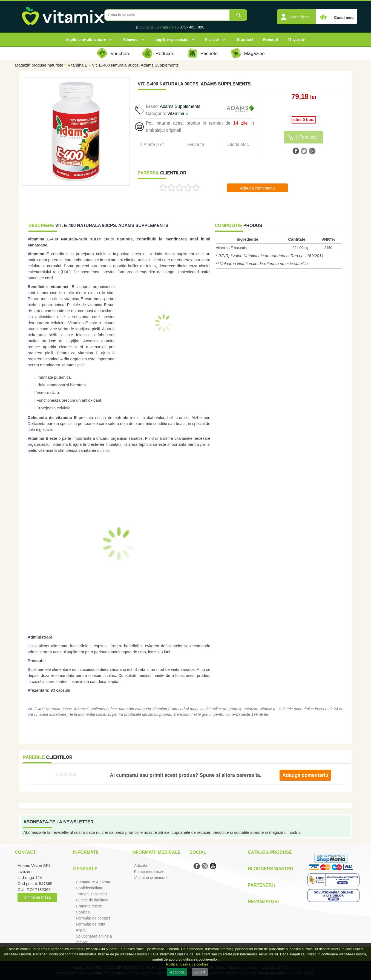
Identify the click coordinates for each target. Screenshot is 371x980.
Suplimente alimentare (86, 39)
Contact (25, 852)
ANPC (81, 930)
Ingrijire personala (172, 39)
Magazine (296, 39)
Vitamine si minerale (151, 878)
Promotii (270, 39)
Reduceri (165, 53)
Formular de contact (93, 918)
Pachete (212, 39)
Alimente (130, 39)
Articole (141, 866)
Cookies (83, 912)
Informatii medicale (156, 852)
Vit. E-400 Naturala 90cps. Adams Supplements (135, 65)
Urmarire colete (89, 906)
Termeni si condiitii (91, 894)
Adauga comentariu (257, 188)
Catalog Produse (270, 852)
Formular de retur (91, 924)
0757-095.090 (192, 27)
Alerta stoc (238, 144)
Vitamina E (77, 65)
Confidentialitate (90, 888)
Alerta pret (154, 144)
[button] (296, 14)
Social (198, 852)
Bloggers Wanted (270, 869)
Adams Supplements (180, 106)
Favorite (196, 144)
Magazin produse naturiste (39, 65)
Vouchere (120, 53)
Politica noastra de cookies (187, 964)
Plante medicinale (149, 872)
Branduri (245, 39)
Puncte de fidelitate (92, 900)
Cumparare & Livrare (94, 882)
